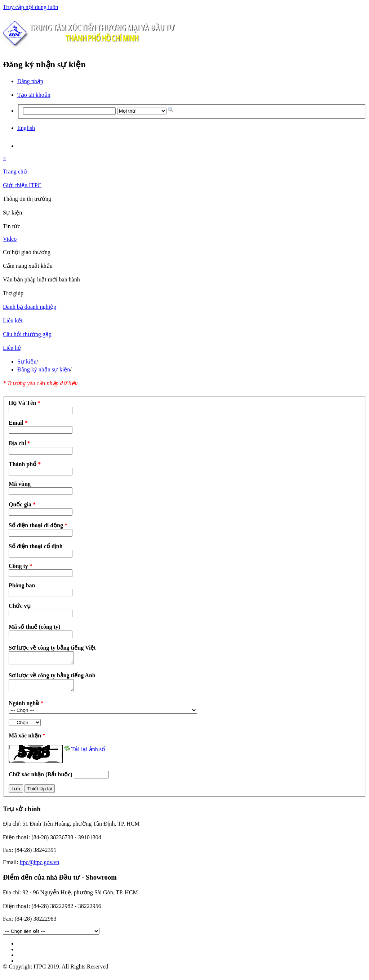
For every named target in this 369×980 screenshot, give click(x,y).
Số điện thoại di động (38, 525)
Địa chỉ (19, 443)
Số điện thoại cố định (36, 546)
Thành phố (25, 464)
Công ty (21, 566)
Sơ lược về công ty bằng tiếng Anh (52, 678)
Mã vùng (20, 484)
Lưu (16, 793)
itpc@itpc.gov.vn (40, 866)
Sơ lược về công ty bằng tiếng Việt (52, 648)
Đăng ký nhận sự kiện (44, 369)
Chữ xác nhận (41, 779)
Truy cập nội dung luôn (31, 7)
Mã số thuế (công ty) (34, 627)
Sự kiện (27, 362)
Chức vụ (20, 606)
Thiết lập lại (40, 793)
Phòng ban (22, 585)
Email (18, 423)
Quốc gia (22, 504)
